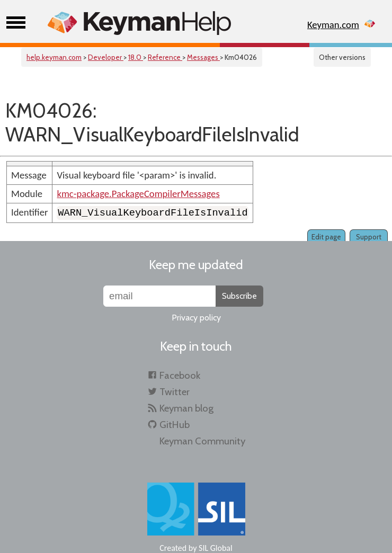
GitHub (175, 425)
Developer (106, 57)
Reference (165, 57)
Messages (203, 57)
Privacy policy (196, 318)
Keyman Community (202, 441)
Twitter (175, 392)
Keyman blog (186, 408)
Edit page (326, 237)
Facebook (180, 375)
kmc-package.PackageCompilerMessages (138, 194)
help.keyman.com (54, 57)
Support (369, 237)
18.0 (136, 57)
